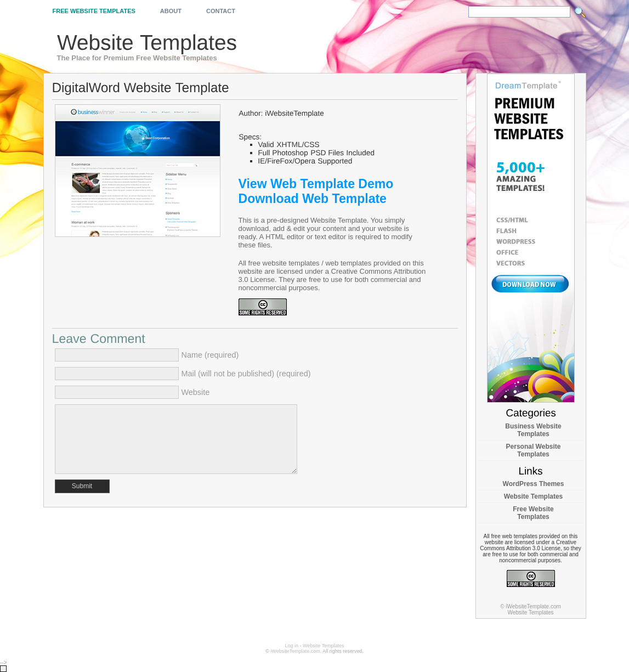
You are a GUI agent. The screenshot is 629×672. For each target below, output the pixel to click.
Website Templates (534, 496)
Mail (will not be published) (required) (246, 374)
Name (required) (210, 355)
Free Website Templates (94, 11)
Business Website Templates (533, 430)
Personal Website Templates (534, 450)
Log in (291, 646)
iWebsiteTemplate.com (295, 651)
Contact (221, 11)
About (171, 11)
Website (196, 392)
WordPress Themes (534, 484)
